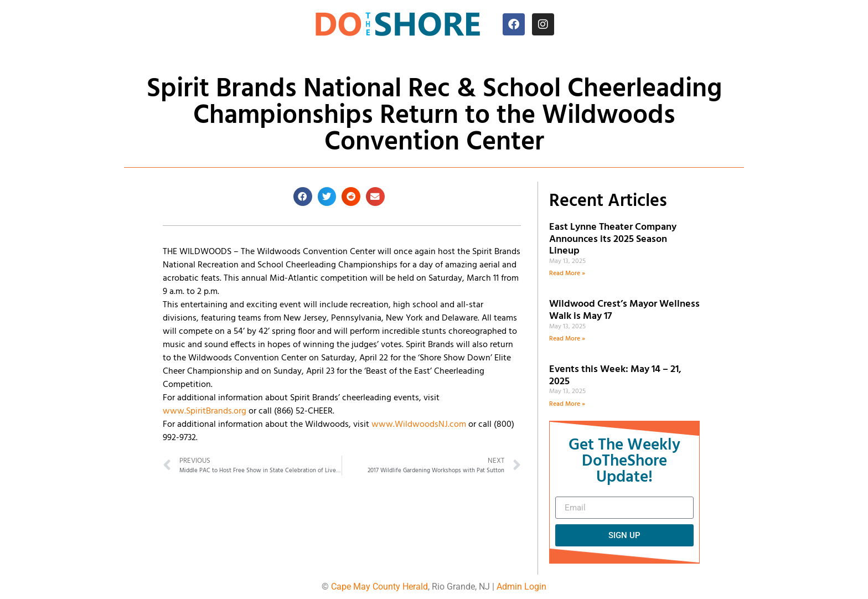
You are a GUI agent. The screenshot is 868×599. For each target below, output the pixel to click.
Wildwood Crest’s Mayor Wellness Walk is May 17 (624, 310)
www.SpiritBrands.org (205, 411)
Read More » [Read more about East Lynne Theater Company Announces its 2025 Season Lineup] (567, 273)
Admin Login (521, 587)
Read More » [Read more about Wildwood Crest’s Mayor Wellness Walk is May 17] (567, 339)
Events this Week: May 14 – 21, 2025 (615, 376)
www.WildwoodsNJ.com (419, 425)
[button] (303, 197)
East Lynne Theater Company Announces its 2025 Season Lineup (613, 239)
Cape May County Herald (379, 587)
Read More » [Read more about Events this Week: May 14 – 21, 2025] (567, 404)
